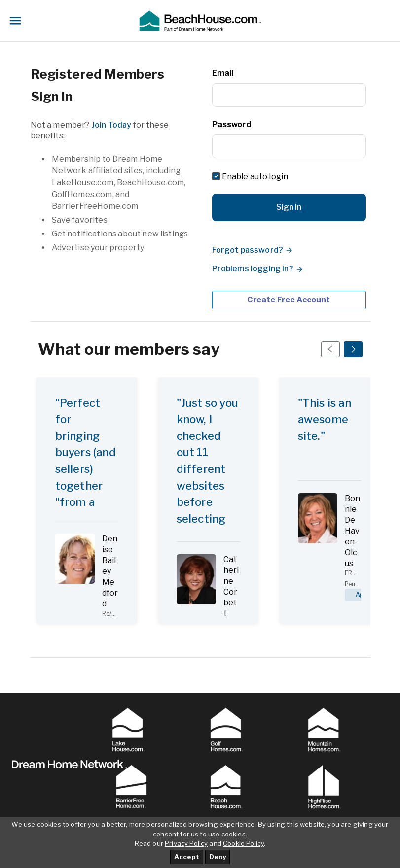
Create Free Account (289, 300)
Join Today (111, 125)
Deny (218, 857)
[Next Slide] (353, 349)
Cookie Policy (243, 843)
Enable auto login (255, 177)
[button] (200, 21)
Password (232, 124)
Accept (187, 857)
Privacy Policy (186, 843)
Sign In (289, 207)
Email (223, 73)
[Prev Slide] (330, 349)
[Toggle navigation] (15, 21)
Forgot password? (248, 250)
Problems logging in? (253, 269)
